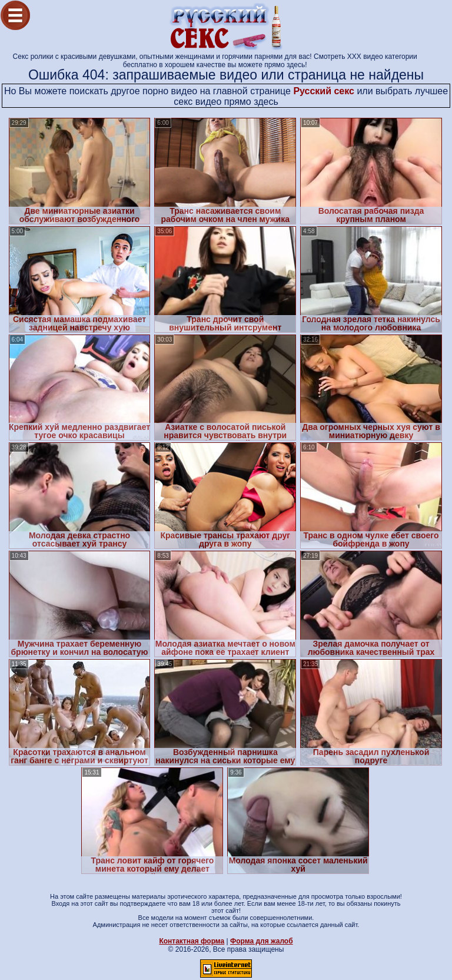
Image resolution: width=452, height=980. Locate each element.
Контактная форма (192, 941)
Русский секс (324, 91)
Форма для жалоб (262, 941)
